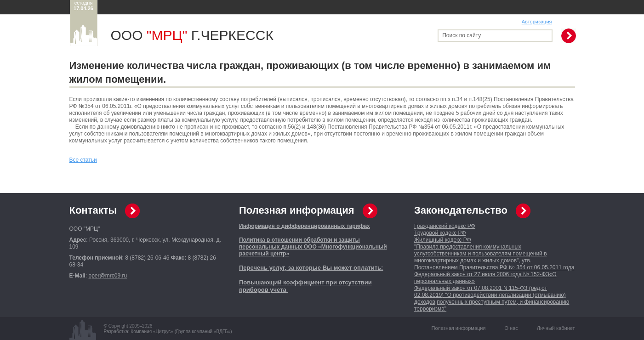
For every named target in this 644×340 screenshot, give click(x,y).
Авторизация (537, 22)
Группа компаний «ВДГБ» (203, 331)
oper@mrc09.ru (108, 276)
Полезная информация (297, 210)
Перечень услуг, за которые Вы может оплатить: (311, 268)
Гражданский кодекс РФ (445, 226)
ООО (149, 35)
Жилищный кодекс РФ (443, 240)
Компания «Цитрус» (152, 331)
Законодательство (461, 210)
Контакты (93, 210)
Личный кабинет (556, 328)
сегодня (83, 6)
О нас (511, 328)
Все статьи (83, 160)
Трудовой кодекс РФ (440, 233)
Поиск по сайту (462, 35)
